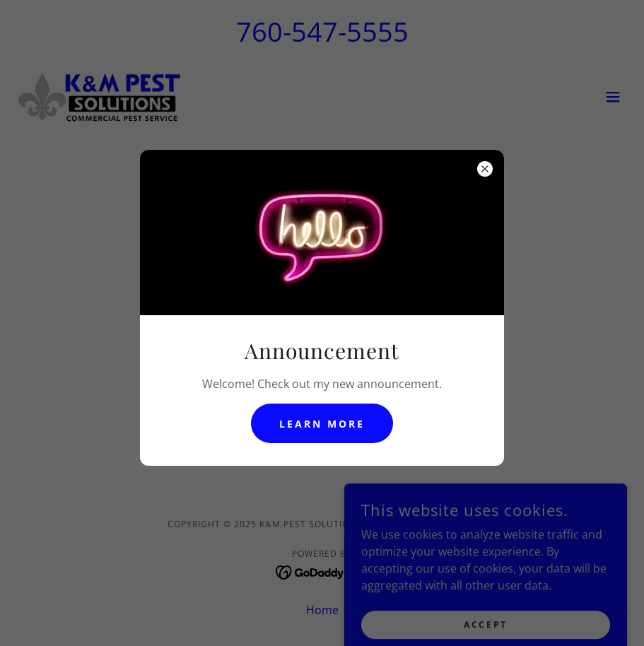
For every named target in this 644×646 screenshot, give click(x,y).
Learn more (322, 424)
